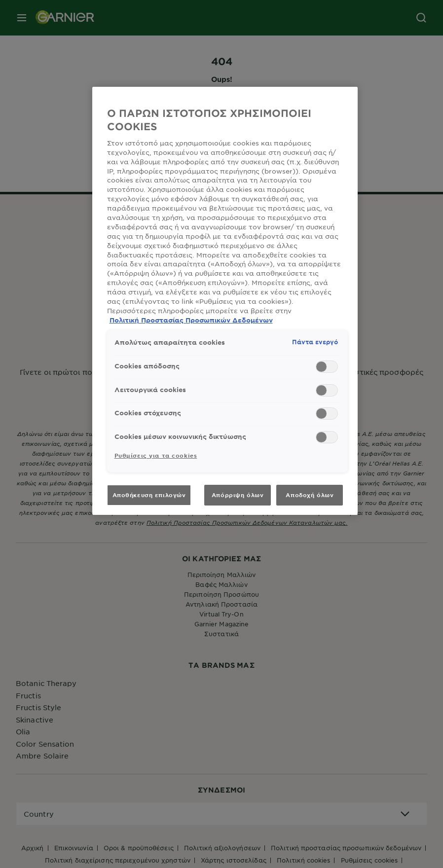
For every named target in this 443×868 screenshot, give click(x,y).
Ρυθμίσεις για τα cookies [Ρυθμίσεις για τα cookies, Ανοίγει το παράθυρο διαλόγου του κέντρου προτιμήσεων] (156, 455)
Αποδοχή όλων (310, 495)
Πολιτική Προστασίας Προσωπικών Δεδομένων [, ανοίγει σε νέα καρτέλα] (191, 320)
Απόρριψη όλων (238, 495)
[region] (225, 301)
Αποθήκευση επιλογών (149, 495)
